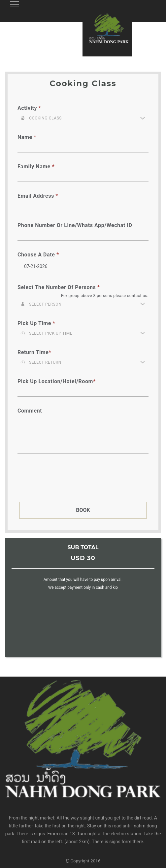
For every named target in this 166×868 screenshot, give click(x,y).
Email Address (38, 196)
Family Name (36, 167)
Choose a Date (38, 255)
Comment (30, 411)
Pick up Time (36, 323)
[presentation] (69, 481)
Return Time (34, 352)
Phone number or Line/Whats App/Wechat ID (75, 225)
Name (27, 137)
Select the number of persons (59, 287)
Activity (29, 108)
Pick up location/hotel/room (57, 381)
